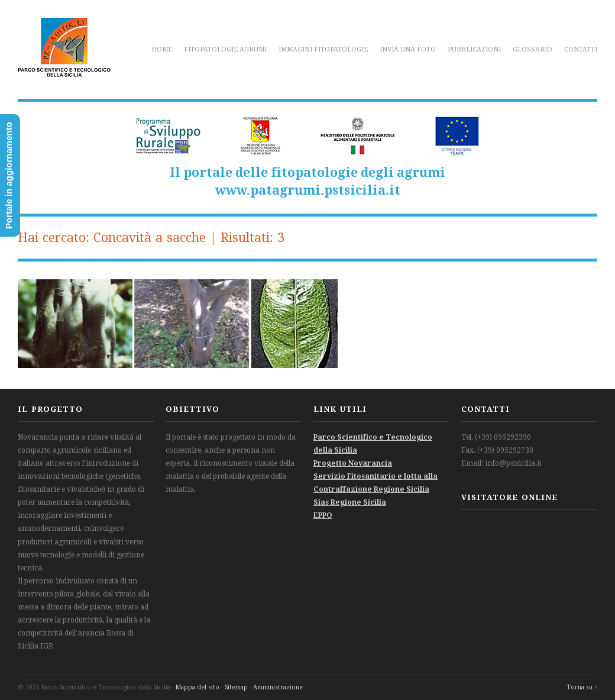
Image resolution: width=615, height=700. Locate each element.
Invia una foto (408, 49)
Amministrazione (278, 687)
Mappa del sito (198, 687)
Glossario (533, 49)
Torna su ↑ (582, 687)
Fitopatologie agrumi (225, 49)
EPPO (323, 515)
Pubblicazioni (474, 49)
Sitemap (236, 687)
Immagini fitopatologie (323, 49)
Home (162, 49)
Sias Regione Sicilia (350, 502)
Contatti (581, 49)
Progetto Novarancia (353, 463)
